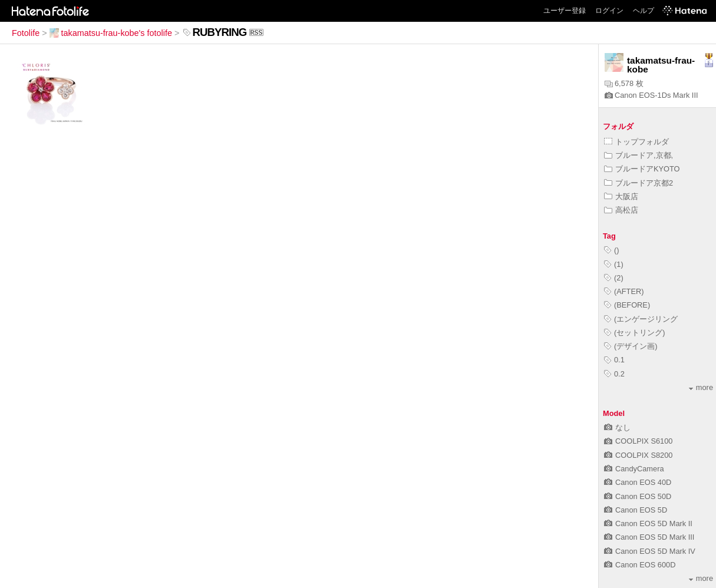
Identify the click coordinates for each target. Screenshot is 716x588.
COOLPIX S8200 (638, 455)
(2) (614, 278)
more (701, 387)
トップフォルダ (636, 142)
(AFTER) (624, 291)
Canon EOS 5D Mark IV (650, 551)
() (612, 250)
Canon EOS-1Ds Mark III (651, 95)
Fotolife (26, 33)
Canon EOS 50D (638, 496)
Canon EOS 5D (636, 510)
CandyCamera (634, 469)
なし (617, 427)
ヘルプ (644, 11)
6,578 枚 (624, 83)
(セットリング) (635, 333)
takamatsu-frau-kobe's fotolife (111, 33)
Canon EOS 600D (640, 565)
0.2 (614, 374)
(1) (614, 264)
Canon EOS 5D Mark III (649, 537)
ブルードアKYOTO (642, 169)
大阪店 (621, 196)
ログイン (609, 11)
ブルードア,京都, (639, 155)
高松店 (621, 210)
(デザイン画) (631, 346)
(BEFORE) (627, 305)
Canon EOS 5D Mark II (648, 523)
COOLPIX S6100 (638, 441)
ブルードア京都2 (639, 183)
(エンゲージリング (641, 319)
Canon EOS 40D (638, 482)
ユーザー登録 (565, 11)
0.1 (614, 360)
